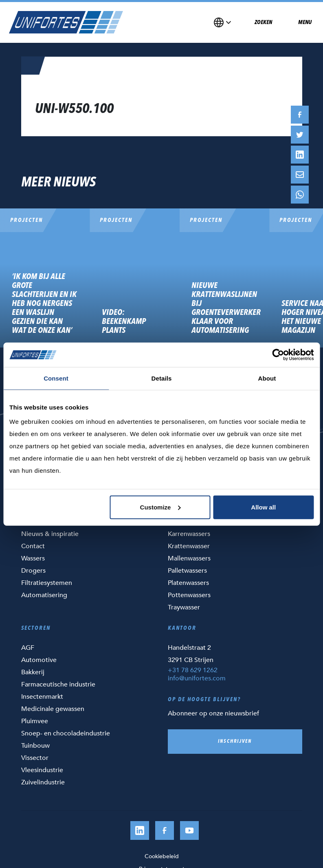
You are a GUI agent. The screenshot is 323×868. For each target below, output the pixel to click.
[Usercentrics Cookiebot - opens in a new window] (278, 355)
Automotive (39, 660)
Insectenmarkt (42, 697)
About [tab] (267, 378)
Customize (160, 507)
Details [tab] (162, 378)
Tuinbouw (35, 746)
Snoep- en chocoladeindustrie (66, 733)
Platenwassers (188, 583)
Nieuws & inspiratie (50, 534)
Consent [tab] (56, 378)
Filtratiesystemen (47, 583)
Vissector (35, 758)
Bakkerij (33, 672)
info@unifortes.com (197, 678)
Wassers (33, 558)
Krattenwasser (189, 546)
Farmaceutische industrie (58, 684)
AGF (28, 648)
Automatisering (44, 595)
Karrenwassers (189, 534)
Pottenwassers (189, 595)
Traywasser (184, 607)
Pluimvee (35, 721)
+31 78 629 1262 (193, 670)
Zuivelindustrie (43, 782)
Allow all (263, 507)
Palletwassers (187, 571)
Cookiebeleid (162, 856)
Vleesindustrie (42, 770)
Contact (33, 546)
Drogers (33, 571)
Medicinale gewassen (53, 709)
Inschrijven (235, 742)
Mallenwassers (189, 558)
